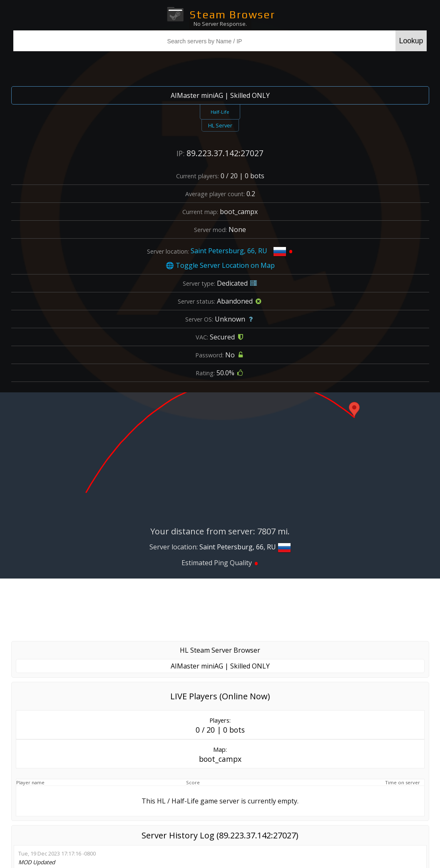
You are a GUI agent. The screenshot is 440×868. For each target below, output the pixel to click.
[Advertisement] (220, 610)
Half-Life (220, 112)
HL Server (220, 125)
